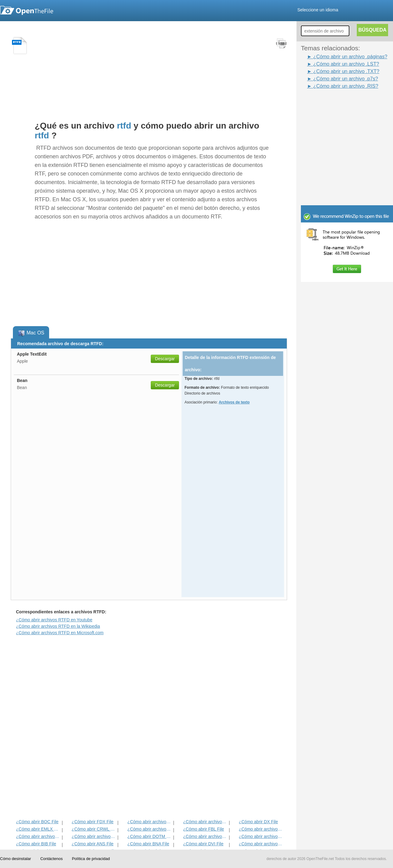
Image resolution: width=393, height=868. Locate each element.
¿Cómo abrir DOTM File (150, 836)
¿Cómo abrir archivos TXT (38, 836)
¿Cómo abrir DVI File (203, 844)
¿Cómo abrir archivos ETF (150, 822)
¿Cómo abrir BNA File (148, 844)
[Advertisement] (338, 104)
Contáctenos (51, 859)
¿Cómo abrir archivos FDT (261, 829)
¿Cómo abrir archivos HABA (261, 844)
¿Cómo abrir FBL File (203, 829)
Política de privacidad (91, 859)
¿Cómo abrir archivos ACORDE (94, 836)
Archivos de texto (234, 402)
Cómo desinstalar (16, 859)
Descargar (165, 359)
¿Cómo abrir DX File (259, 822)
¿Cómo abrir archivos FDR (150, 829)
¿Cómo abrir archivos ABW (205, 836)
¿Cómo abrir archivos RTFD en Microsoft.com (60, 633)
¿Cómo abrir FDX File (92, 822)
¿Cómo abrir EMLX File (38, 829)
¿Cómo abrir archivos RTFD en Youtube (54, 620)
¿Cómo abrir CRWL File (94, 829)
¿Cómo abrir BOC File (37, 822)
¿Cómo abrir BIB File (36, 844)
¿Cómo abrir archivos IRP (205, 822)
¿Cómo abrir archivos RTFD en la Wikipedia (58, 626)
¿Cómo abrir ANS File (92, 844)
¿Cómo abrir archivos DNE (261, 836)
